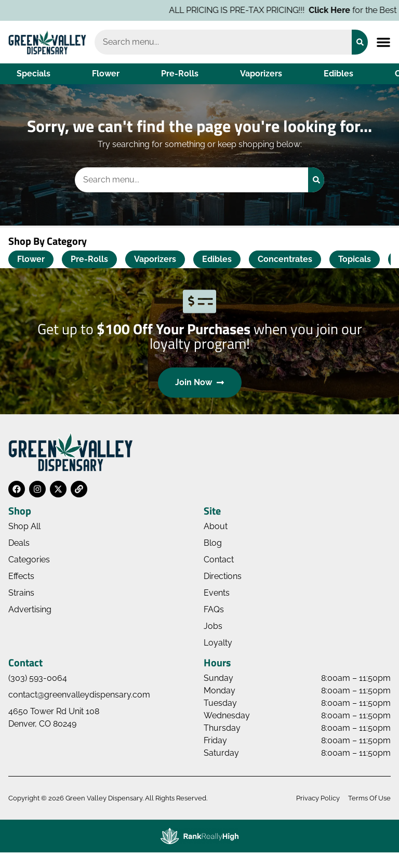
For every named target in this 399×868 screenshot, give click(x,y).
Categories (29, 560)
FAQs (214, 609)
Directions (223, 576)
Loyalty (218, 643)
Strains (21, 593)
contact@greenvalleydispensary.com (79, 695)
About (216, 526)
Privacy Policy (318, 798)
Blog (213, 543)
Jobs (213, 626)
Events (217, 593)
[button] (383, 42)
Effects (21, 576)
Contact (219, 560)
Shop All (24, 526)
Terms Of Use (369, 798)
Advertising (30, 609)
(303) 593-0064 (38, 678)
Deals (19, 543)
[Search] (360, 42)
